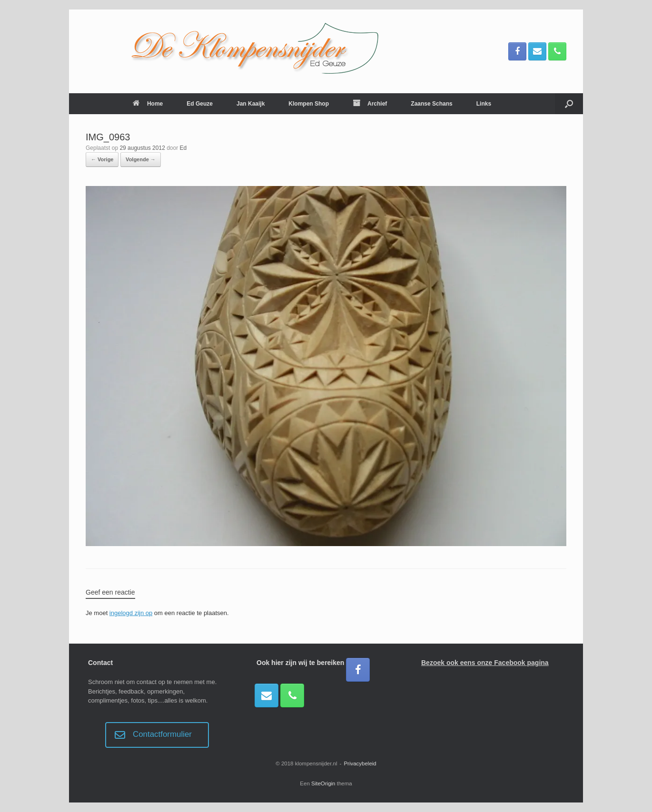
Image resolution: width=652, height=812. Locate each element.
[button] (569, 104)
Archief (370, 104)
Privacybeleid (360, 763)
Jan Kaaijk (251, 104)
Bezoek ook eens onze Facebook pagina (485, 663)
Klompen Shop (309, 104)
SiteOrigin (323, 783)
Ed (183, 148)
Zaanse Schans (431, 104)
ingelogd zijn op (131, 613)
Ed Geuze (200, 104)
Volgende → (141, 159)
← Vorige (102, 159)
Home (148, 104)
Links (484, 104)
